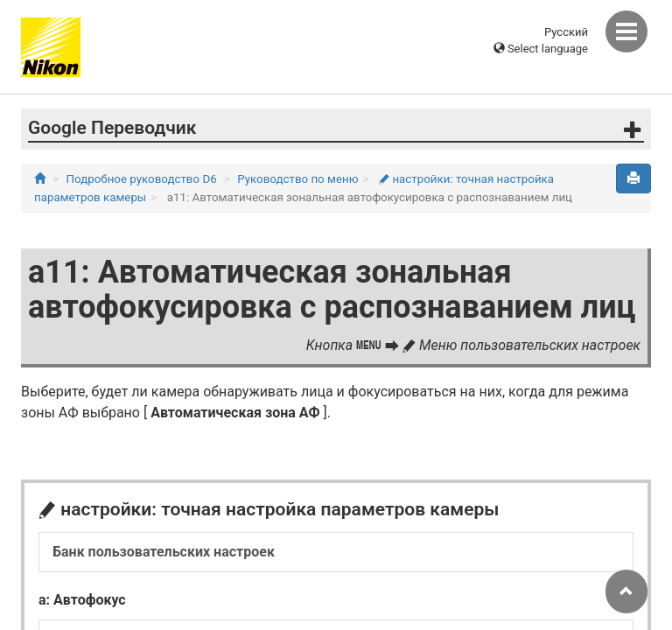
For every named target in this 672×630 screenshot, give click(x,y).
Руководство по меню (297, 179)
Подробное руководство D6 (142, 179)
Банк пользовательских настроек (164, 552)
